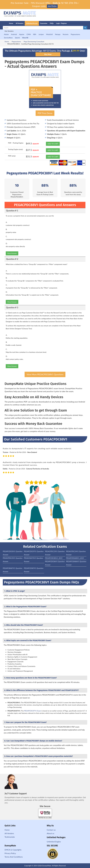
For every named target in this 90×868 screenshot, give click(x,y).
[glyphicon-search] (85, 28)
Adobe (6, 34)
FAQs (52, 23)
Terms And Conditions (14, 857)
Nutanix (66, 34)
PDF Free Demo (45, 113)
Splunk (17, 38)
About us (50, 833)
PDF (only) (12, 156)
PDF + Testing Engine (16, 143)
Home (11, 23)
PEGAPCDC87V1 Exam (33, 711)
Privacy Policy (10, 853)
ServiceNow (8, 38)
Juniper (41, 34)
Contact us (51, 830)
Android (14, 34)
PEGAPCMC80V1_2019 (54, 558)
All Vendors (20, 23)
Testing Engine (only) (15, 149)
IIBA (35, 34)
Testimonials (10, 837)
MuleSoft (49, 34)
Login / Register (61, 23)
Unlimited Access (32, 23)
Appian (22, 34)
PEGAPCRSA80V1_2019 (75, 558)
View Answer (12, 253)
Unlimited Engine (54, 842)
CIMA (29, 34)
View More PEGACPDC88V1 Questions (45, 374)
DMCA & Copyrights (13, 850)
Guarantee (44, 23)
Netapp (58, 34)
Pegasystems (75, 34)
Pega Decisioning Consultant (34, 42)
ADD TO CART (53, 144)
